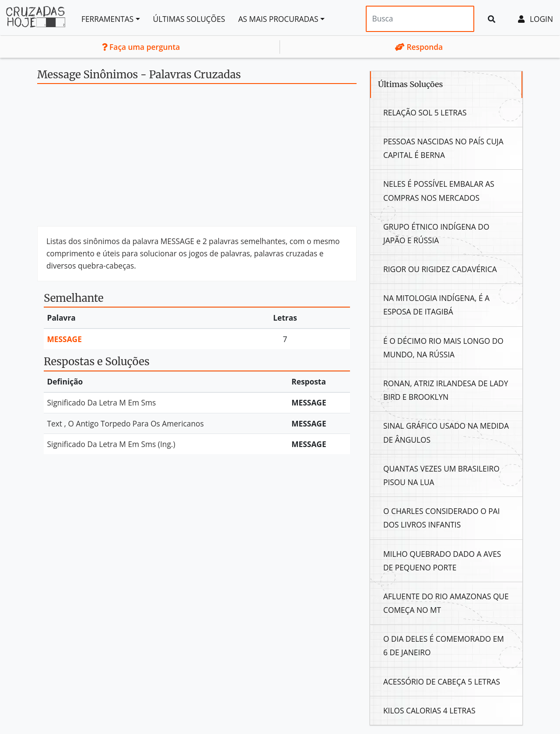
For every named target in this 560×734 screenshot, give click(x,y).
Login (535, 19)
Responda (419, 47)
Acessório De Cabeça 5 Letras (442, 682)
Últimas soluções (189, 19)
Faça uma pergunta (141, 47)
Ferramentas (107, 19)
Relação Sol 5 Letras (425, 112)
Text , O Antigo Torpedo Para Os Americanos (126, 423)
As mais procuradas (278, 19)
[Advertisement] (197, 158)
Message (65, 339)
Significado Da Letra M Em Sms (102, 402)
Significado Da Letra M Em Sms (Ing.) (111, 444)
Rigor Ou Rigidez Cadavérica (440, 269)
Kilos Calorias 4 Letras (429, 710)
